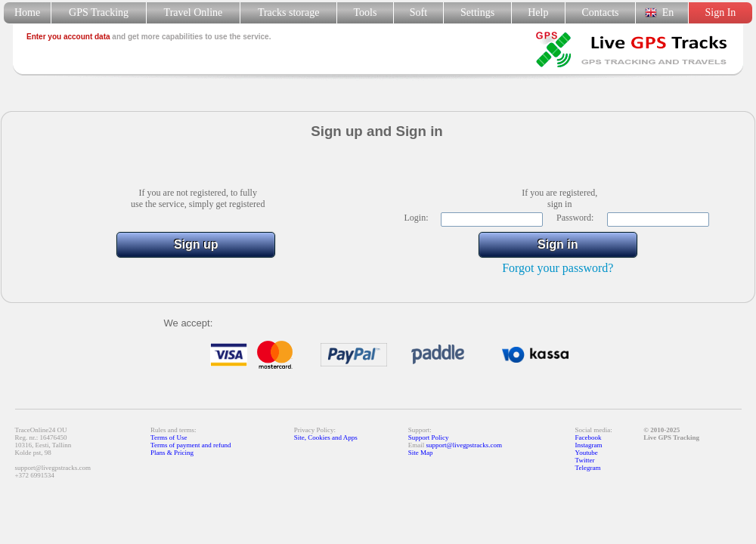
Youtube (587, 453)
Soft (418, 12)
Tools (366, 12)
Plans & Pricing (172, 453)
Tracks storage (288, 12)
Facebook (589, 437)
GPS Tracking (99, 12)
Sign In (720, 12)
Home (27, 12)
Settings (477, 12)
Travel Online (193, 12)
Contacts (601, 12)
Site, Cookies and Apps (326, 437)
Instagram (589, 445)
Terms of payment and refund (191, 445)
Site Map (421, 453)
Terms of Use (169, 437)
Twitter (585, 460)
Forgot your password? (558, 268)
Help (538, 12)
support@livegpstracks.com (465, 445)
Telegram (588, 468)
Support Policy (429, 437)
